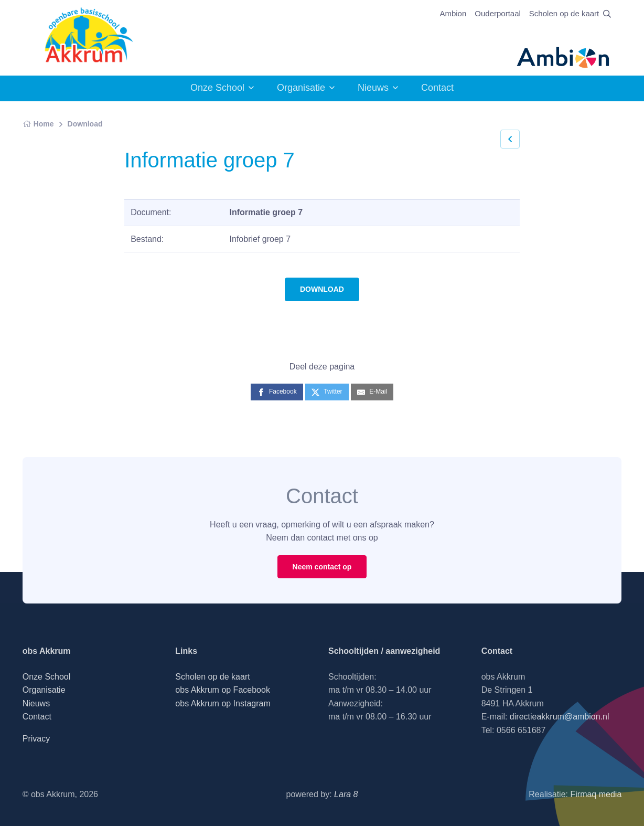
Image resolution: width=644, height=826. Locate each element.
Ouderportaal (498, 13)
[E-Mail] (372, 392)
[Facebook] (277, 392)
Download (85, 124)
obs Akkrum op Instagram (223, 703)
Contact (437, 88)
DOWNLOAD (322, 289)
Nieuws (373, 88)
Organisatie (301, 88)
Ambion (453, 13)
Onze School (217, 88)
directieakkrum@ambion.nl (560, 717)
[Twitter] (327, 392)
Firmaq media (596, 794)
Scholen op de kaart (564, 13)
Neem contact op (322, 567)
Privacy (36, 739)
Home (38, 124)
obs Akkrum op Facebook (223, 690)
